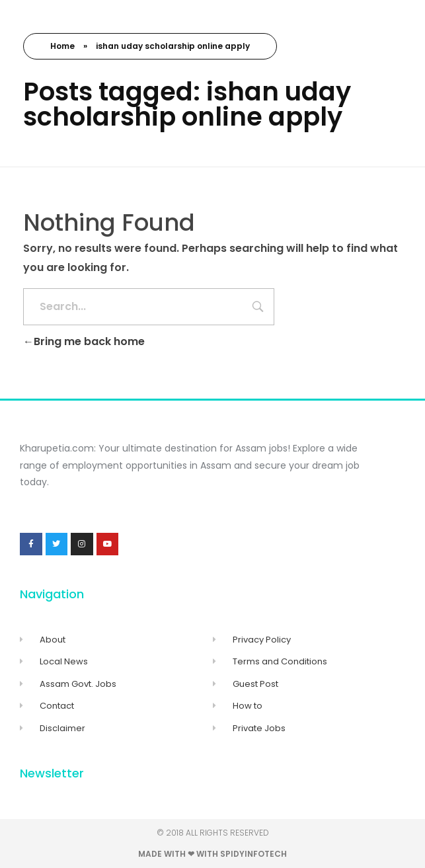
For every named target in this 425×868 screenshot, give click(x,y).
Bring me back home (84, 341)
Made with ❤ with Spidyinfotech (212, 854)
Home (62, 46)
